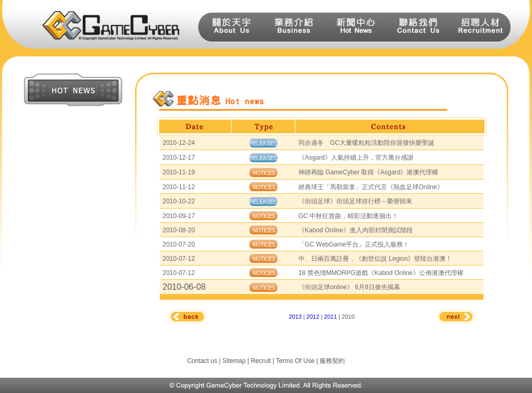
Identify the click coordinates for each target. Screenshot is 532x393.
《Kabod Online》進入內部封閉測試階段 (356, 230)
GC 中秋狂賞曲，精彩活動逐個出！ (348, 216)
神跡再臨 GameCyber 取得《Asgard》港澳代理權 (368, 172)
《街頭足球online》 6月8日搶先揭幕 (349, 287)
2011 (331, 317)
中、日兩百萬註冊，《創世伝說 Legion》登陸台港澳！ (375, 259)
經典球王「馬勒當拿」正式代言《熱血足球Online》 (371, 187)
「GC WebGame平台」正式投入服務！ (354, 244)
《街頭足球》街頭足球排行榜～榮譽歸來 (355, 201)
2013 (295, 317)
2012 (313, 317)
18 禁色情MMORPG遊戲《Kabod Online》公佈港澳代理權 (381, 273)
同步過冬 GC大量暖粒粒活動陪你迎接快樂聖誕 (366, 143)
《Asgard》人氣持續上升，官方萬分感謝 (356, 158)
